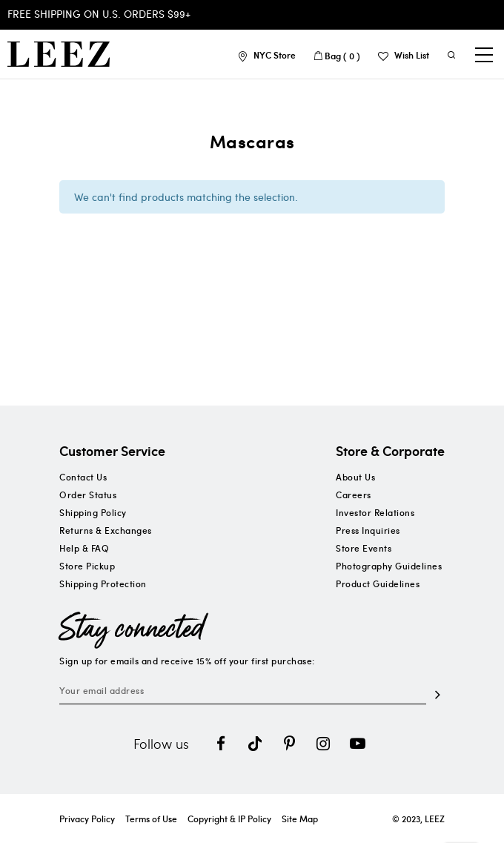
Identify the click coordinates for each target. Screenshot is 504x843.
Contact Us (83, 477)
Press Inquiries (368, 530)
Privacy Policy (87, 819)
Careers (354, 495)
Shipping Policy (93, 512)
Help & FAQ (84, 548)
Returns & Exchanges (106, 530)
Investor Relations (375, 512)
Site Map (300, 819)
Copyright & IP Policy (229, 819)
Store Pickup (87, 566)
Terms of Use (151, 819)
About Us (355, 477)
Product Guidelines (378, 584)
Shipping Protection (103, 584)
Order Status (88, 495)
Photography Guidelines (389, 566)
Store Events (364, 548)
